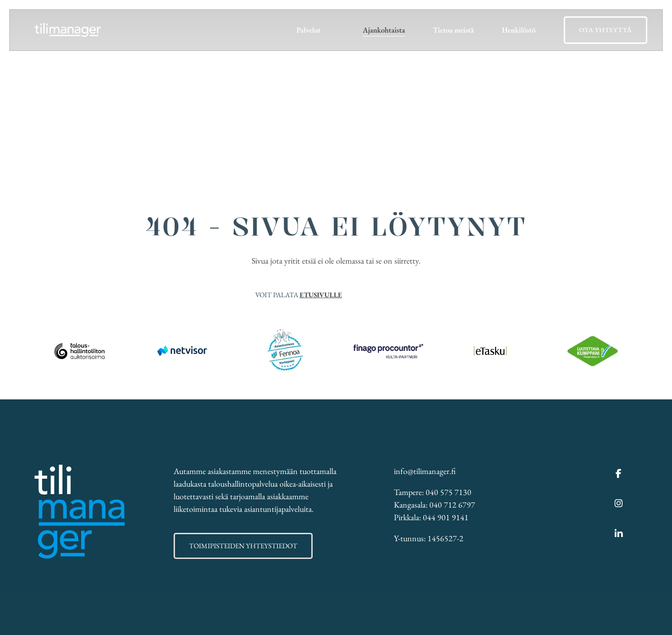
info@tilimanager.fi (425, 471)
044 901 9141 (446, 517)
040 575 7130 (448, 492)
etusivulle (321, 295)
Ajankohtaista (384, 30)
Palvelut (308, 30)
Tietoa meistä (454, 30)
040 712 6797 (452, 505)
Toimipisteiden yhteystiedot (243, 546)
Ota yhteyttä (605, 30)
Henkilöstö (518, 30)
